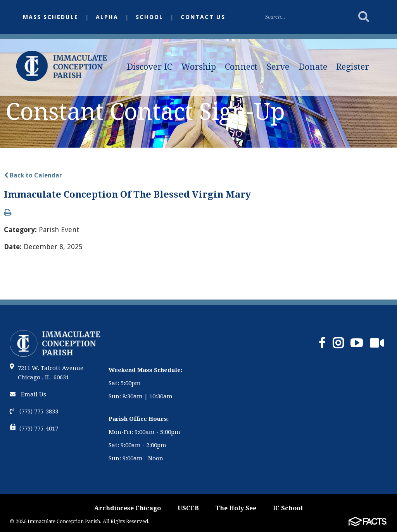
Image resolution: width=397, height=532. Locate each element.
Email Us (28, 394)
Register (353, 67)
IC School (288, 508)
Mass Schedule (51, 17)
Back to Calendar (33, 175)
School (149, 17)
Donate (313, 67)
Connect (241, 67)
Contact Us (203, 17)
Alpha (107, 17)
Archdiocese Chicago (128, 508)
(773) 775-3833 (34, 411)
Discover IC (149, 67)
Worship (199, 67)
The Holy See (236, 508)
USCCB (188, 508)
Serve (278, 67)
